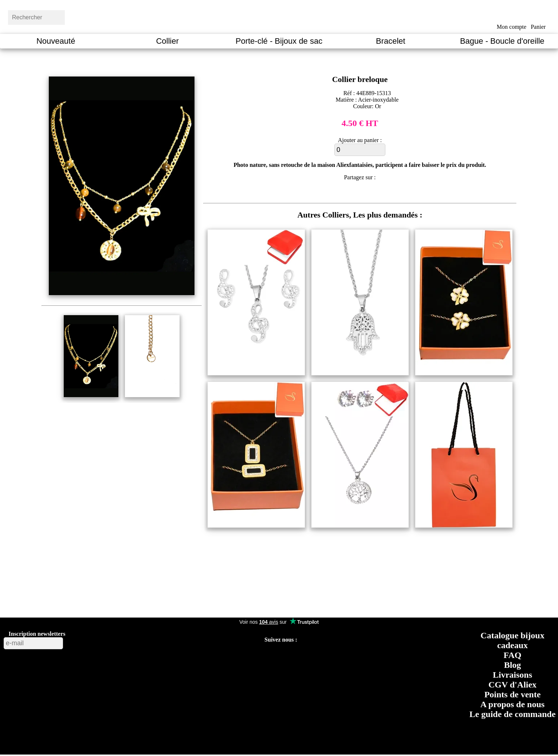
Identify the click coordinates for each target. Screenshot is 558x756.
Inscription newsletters (37, 634)
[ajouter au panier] (360, 150)
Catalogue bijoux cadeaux (512, 640)
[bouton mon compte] (512, 16)
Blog (513, 665)
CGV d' (512, 685)
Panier (538, 27)
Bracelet (391, 41)
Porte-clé (279, 41)
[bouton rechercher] (82, 16)
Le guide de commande (513, 714)
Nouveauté (56, 41)
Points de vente (513, 694)
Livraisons (512, 675)
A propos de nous (512, 704)
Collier (167, 41)
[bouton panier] (538, 15)
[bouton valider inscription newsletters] (82, 641)
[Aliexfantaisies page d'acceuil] (288, 16)
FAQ (513, 655)
